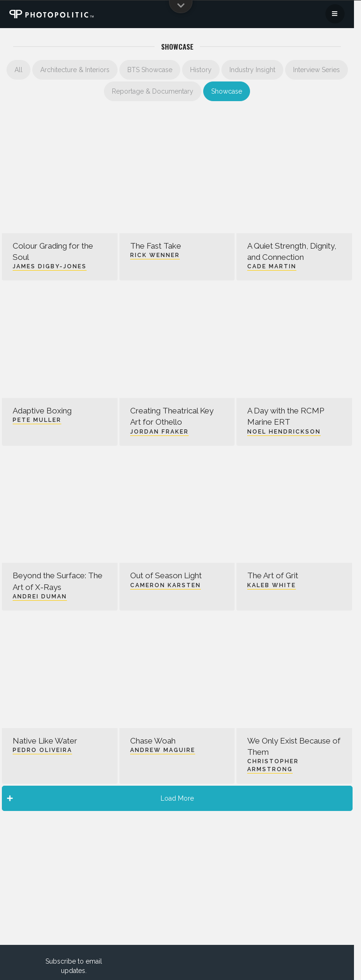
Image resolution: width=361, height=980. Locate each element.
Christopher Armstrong (273, 765)
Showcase (227, 91)
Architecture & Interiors (75, 70)
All (18, 70)
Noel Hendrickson (284, 432)
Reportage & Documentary (153, 91)
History (201, 70)
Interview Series (317, 70)
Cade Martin (272, 266)
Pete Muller (37, 420)
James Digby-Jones (50, 266)
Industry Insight (252, 70)
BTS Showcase (150, 70)
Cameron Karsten (166, 585)
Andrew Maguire (163, 750)
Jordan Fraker (159, 432)
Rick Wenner (155, 255)
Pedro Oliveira (42, 750)
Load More (100, 798)
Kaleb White (272, 585)
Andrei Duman (40, 597)
